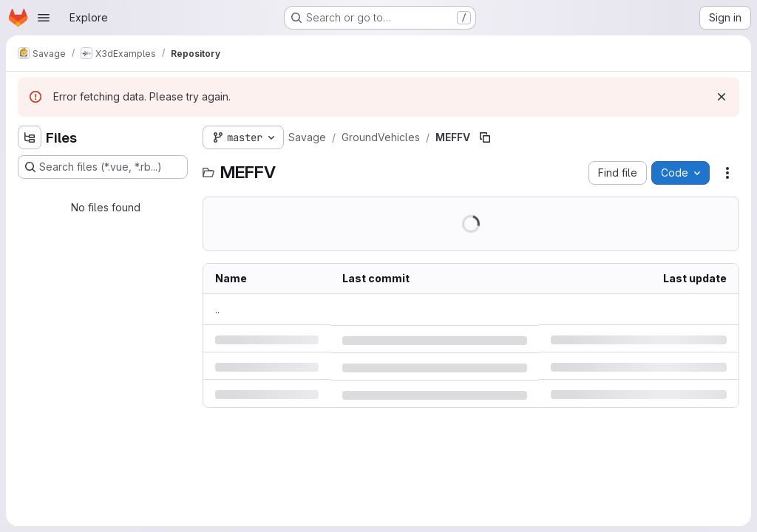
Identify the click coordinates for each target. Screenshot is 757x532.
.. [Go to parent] (217, 309)
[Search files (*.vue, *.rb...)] (103, 167)
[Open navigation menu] (44, 18)
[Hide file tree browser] (30, 137)
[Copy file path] (485, 137)
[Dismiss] (722, 97)
